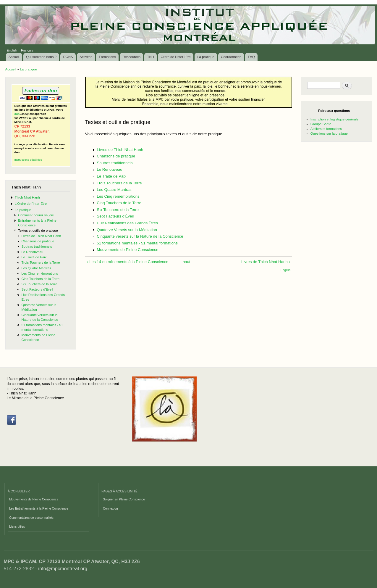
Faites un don (41, 91)
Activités (86, 57)
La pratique (206, 57)
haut (187, 262)
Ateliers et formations (326, 129)
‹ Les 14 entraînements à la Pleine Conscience (128, 262)
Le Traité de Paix (34, 257)
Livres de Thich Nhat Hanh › (266, 262)
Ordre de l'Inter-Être (175, 57)
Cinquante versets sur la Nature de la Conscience (140, 236)
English (12, 50)
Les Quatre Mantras (36, 268)
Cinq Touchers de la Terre (40, 279)
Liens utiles (17, 526)
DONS (68, 57)
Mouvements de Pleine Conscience (127, 250)
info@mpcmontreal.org (63, 569)
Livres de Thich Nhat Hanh (41, 236)
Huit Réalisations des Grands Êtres (127, 223)
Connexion (110, 508)
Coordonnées (231, 57)
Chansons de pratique (38, 241)
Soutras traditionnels (37, 247)
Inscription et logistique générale (334, 119)
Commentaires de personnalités (31, 518)
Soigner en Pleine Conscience (124, 499)
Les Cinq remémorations (39, 273)
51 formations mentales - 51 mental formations (137, 243)
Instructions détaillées (28, 160)
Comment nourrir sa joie (36, 215)
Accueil (14, 57)
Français (27, 50)
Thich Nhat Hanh (27, 197)
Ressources (131, 57)
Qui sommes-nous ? (41, 57)
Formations (107, 57)
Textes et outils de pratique (38, 231)
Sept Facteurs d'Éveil (37, 289)
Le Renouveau (32, 252)
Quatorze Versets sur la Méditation (127, 230)
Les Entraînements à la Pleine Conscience (39, 508)
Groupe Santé (321, 124)
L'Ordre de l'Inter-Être (31, 204)
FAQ (251, 57)
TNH (151, 57)
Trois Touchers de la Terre (41, 262)
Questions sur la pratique (329, 133)
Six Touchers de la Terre (39, 284)
